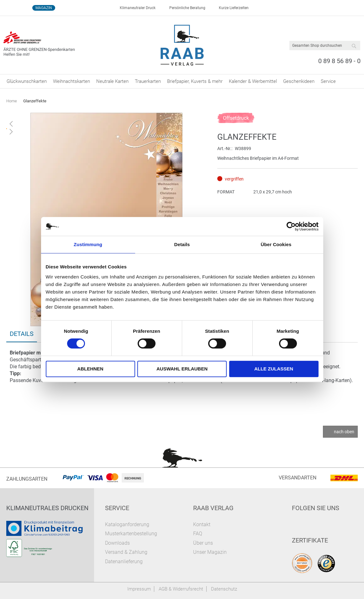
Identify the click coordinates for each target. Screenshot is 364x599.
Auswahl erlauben (182, 369)
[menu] (182, 81)
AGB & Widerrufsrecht (181, 589)
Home (12, 101)
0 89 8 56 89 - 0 (339, 61)
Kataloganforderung (127, 524)
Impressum (139, 589)
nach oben (344, 432)
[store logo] (182, 45)
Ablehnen (90, 369)
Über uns (203, 543)
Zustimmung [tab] (88, 244)
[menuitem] (27, 81)
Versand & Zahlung (126, 552)
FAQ (198, 534)
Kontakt (202, 524)
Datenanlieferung (124, 561)
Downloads (117, 543)
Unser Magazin (210, 552)
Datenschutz (224, 589)
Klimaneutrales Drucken (47, 508)
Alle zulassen (274, 369)
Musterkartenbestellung (131, 534)
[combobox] (325, 46)
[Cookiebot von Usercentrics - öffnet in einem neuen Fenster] (291, 226)
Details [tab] (182, 244)
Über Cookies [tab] (276, 244)
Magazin (44, 8)
